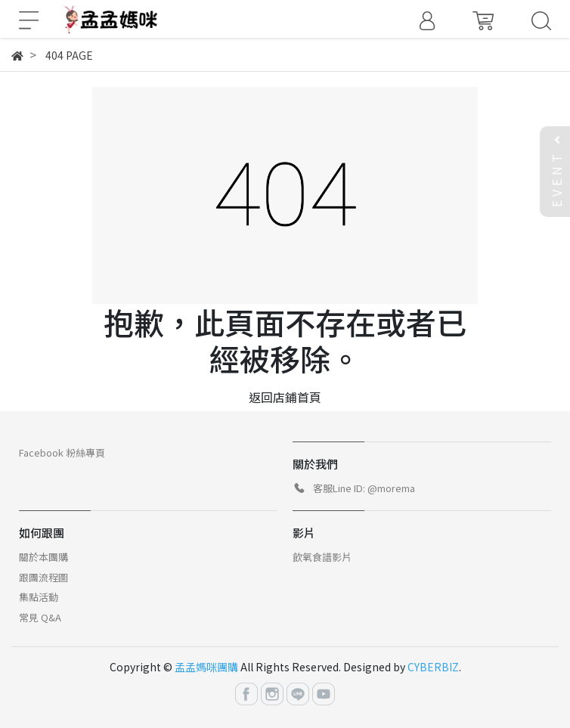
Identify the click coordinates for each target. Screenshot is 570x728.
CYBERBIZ (433, 667)
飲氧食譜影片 (322, 557)
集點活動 (39, 597)
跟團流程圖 (43, 577)
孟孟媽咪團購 (206, 667)
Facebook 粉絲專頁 (62, 452)
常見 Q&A (40, 617)
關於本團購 (43, 557)
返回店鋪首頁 (285, 397)
